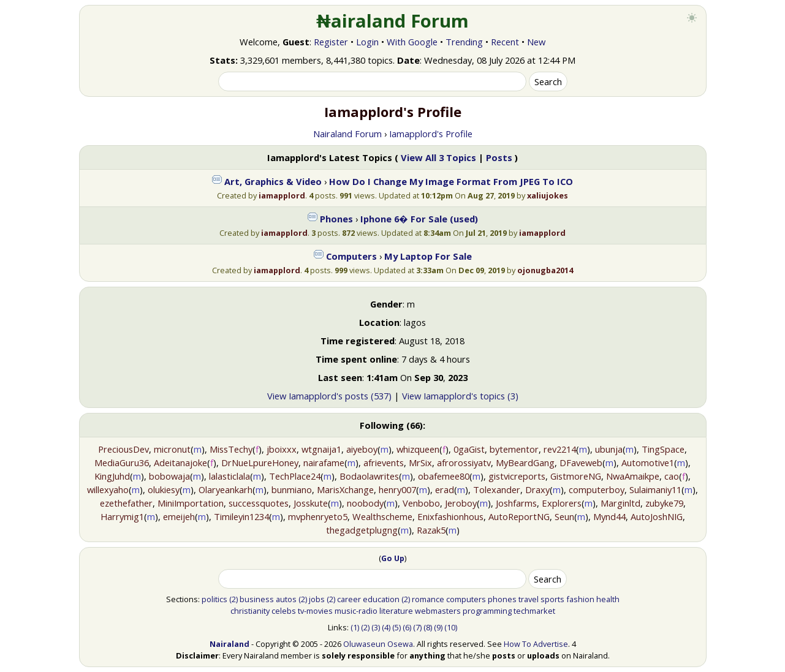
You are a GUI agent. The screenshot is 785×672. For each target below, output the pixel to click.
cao (672, 476)
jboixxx (282, 449)
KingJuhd (112, 476)
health (608, 599)
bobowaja (169, 476)
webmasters (438, 611)
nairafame (324, 462)
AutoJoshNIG (657, 516)
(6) (407, 627)
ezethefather (126, 503)
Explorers (562, 503)
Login (367, 42)
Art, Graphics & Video (273, 181)
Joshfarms (516, 503)
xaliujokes (548, 195)
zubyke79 (664, 503)
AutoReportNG (519, 516)
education (381, 599)
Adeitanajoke (180, 462)
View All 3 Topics (438, 157)
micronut (172, 449)
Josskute (311, 503)
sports (552, 599)
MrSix (420, 462)
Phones (336, 219)
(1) (355, 627)
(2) (233, 599)
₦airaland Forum (392, 21)
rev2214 (560, 449)
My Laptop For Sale (428, 256)
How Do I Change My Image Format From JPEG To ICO (451, 181)
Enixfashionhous (450, 516)
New (536, 42)
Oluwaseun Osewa (378, 644)
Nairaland (229, 644)
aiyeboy (362, 449)
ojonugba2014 (545, 270)
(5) (396, 627)
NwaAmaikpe (633, 476)
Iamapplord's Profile (431, 134)
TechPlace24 (295, 476)
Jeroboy (461, 503)
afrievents (384, 462)
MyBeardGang (525, 462)
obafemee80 (444, 476)
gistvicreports (517, 476)
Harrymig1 (122, 516)
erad (445, 489)
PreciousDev (123, 449)
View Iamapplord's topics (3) (460, 396)
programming (487, 611)
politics (214, 599)
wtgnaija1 (321, 449)
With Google (412, 42)
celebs (284, 611)
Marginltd (620, 503)
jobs (317, 599)
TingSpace (663, 449)
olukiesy (164, 489)
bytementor (514, 449)
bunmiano (292, 489)
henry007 (397, 489)
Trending (464, 42)
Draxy (537, 489)
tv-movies (315, 611)
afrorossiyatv (464, 462)
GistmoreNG (576, 476)
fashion (580, 599)
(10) (451, 627)
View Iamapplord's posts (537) (329, 396)
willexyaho (108, 489)
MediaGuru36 (122, 462)
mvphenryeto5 (318, 516)
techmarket (534, 611)
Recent (505, 42)
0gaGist (469, 449)
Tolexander (497, 489)
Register (331, 42)
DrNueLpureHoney (260, 462)
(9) (438, 627)
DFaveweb (581, 462)
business (257, 599)
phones (502, 599)
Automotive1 (648, 462)
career (349, 599)
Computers (351, 256)
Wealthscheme (382, 516)
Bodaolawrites (369, 476)
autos (286, 599)
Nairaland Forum (347, 134)
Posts (499, 157)
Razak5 (431, 530)
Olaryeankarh (226, 489)
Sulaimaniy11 (655, 489)
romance (428, 599)
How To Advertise (536, 644)
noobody (365, 503)
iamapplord (282, 195)
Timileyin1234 (241, 516)
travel (529, 599)
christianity (250, 611)
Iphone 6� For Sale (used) (419, 219)
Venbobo (421, 503)
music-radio (356, 611)
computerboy (597, 489)
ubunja (609, 449)
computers (466, 599)
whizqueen (418, 449)
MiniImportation (191, 503)
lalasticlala (229, 476)
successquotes (259, 503)
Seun (564, 516)
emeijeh (179, 516)
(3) (376, 627)
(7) (417, 627)
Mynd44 (609, 516)
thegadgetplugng (362, 530)
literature (396, 611)
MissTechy (231, 449)
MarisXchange (345, 489)
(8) (428, 627)
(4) (386, 627)
